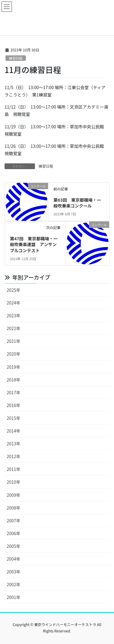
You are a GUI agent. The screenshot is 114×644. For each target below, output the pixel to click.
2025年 (14, 290)
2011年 (14, 469)
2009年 (14, 495)
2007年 (14, 520)
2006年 (14, 533)
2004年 (14, 559)
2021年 (14, 341)
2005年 (14, 546)
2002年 (14, 584)
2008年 (14, 508)
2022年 (14, 328)
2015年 (14, 418)
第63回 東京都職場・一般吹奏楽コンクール (77, 203)
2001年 (14, 597)
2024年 (14, 303)
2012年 (14, 456)
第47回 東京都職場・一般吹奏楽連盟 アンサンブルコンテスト (34, 244)
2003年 (14, 572)
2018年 (14, 380)
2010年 (14, 482)
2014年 (14, 431)
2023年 (14, 315)
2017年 (14, 392)
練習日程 (16, 58)
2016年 (14, 405)
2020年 (14, 354)
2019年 (14, 367)
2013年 (14, 444)
